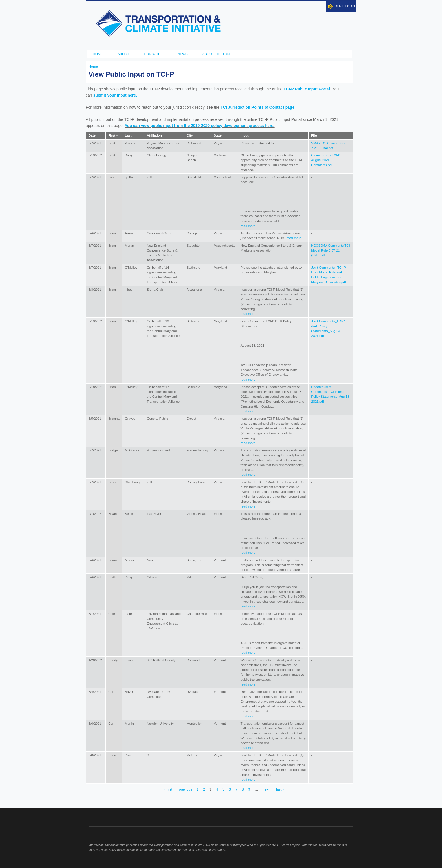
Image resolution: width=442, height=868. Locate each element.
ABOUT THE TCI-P (217, 54)
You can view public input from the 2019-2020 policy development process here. (200, 126)
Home (98, 54)
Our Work (153, 54)
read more (248, 226)
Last (128, 135)
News (183, 54)
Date (92, 135)
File (314, 135)
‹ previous (184, 790)
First (114, 135)
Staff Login (345, 6)
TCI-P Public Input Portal (307, 89)
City (190, 135)
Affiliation (154, 135)
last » (280, 790)
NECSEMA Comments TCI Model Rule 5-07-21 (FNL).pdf (331, 251)
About (123, 54)
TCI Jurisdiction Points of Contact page (257, 107)
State (218, 135)
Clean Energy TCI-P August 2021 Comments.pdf (326, 160)
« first (168, 790)
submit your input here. (115, 95)
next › (267, 790)
